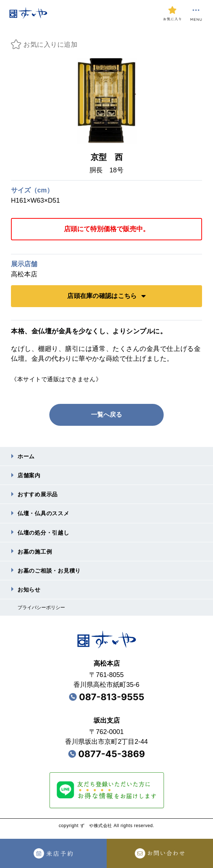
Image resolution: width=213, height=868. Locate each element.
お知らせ (30, 595)
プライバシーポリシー (43, 613)
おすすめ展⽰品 (39, 496)
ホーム (27, 457)
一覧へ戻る (107, 415)
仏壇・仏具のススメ (45, 516)
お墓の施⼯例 (36, 555)
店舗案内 (30, 476)
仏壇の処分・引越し (45, 536)
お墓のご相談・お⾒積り (51, 575)
